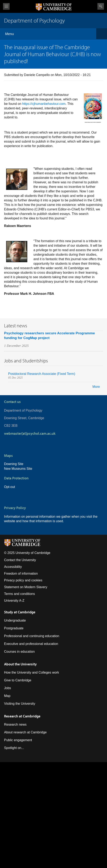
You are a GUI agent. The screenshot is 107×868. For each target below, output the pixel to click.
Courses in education (19, 652)
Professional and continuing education (32, 636)
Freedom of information (21, 574)
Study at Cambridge (20, 612)
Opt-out (9, 487)
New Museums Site (18, 469)
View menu (6, 6)
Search (101, 6)
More (96, 387)
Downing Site (14, 464)
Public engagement (18, 740)
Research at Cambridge (22, 716)
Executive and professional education (31, 644)
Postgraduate (14, 628)
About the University (20, 664)
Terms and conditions (19, 594)
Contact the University (20, 560)
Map (7, 696)
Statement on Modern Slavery (26, 587)
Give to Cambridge (18, 680)
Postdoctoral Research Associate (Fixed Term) (42, 374)
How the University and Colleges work (31, 672)
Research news (15, 724)
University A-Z (14, 601)
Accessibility (13, 567)
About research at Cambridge (25, 732)
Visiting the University (20, 704)
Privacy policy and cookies (23, 580)
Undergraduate (15, 620)
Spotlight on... (14, 748)
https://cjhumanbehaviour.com (44, 104)
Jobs (8, 688)
